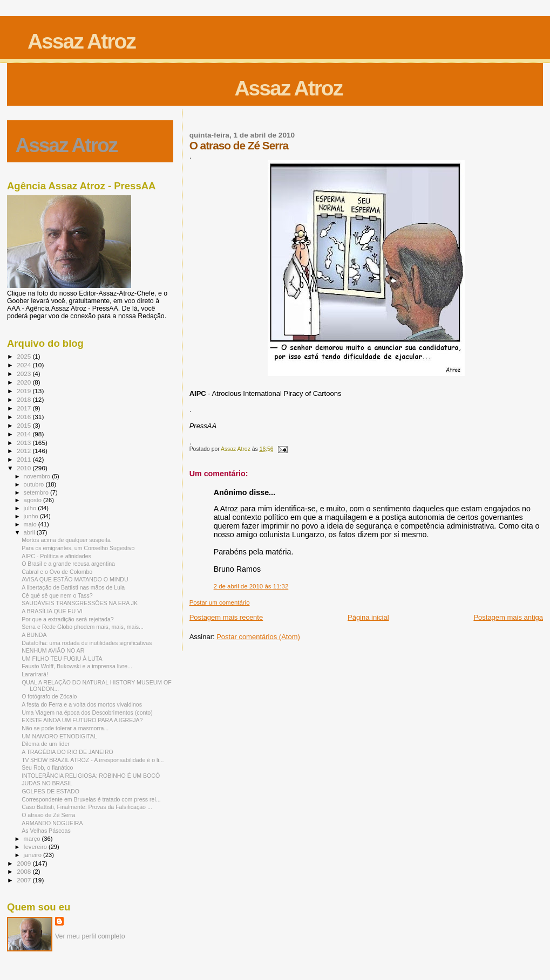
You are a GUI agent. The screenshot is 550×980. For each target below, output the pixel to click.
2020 (25, 382)
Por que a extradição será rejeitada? (68, 619)
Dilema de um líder (46, 744)
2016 (25, 417)
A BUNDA (34, 635)
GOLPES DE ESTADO (50, 791)
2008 (25, 871)
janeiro (34, 855)
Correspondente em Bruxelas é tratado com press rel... (91, 799)
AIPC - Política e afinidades (56, 556)
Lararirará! (35, 674)
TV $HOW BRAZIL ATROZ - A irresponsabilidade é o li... (93, 760)
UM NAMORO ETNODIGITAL (59, 736)
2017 (25, 408)
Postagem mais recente (226, 617)
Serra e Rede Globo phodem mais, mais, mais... (83, 627)
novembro (38, 476)
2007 (25, 880)
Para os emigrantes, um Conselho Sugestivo (78, 548)
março (33, 839)
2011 (25, 459)
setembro (37, 492)
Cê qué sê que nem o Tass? (57, 595)
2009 (25, 863)
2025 (25, 356)
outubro (35, 484)
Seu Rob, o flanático (47, 767)
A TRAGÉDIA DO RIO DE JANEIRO (67, 752)
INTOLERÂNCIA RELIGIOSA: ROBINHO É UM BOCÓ (91, 776)
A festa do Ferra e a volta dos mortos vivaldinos (82, 704)
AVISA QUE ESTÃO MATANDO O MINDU (75, 579)
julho (31, 508)
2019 (25, 391)
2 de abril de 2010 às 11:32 (251, 586)
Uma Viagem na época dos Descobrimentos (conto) (87, 712)
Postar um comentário (220, 602)
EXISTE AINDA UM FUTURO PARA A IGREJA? (82, 720)
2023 (25, 374)
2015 (25, 425)
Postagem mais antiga (508, 617)
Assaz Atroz (82, 41)
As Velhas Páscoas (46, 831)
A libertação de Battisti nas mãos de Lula (73, 587)
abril (30, 532)
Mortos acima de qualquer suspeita (66, 540)
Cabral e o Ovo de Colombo (57, 572)
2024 (25, 365)
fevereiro (36, 847)
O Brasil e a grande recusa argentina (68, 564)
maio (31, 524)
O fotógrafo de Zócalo (49, 696)
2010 (25, 468)
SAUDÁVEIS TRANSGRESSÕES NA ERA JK (80, 603)
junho (32, 516)
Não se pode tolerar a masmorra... (65, 728)
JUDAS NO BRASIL (47, 783)
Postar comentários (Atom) (258, 637)
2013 (25, 443)
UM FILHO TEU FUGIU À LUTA (62, 659)
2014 (25, 434)
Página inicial (368, 617)
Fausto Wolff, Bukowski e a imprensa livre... (77, 666)
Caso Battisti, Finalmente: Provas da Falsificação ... (87, 807)
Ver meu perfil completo (90, 936)
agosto (34, 500)
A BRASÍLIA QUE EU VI (52, 611)
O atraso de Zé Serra (48, 815)
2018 (25, 399)
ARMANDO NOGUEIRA (52, 823)
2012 (25, 451)
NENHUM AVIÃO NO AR (53, 650)
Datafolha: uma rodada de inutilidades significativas (87, 643)
